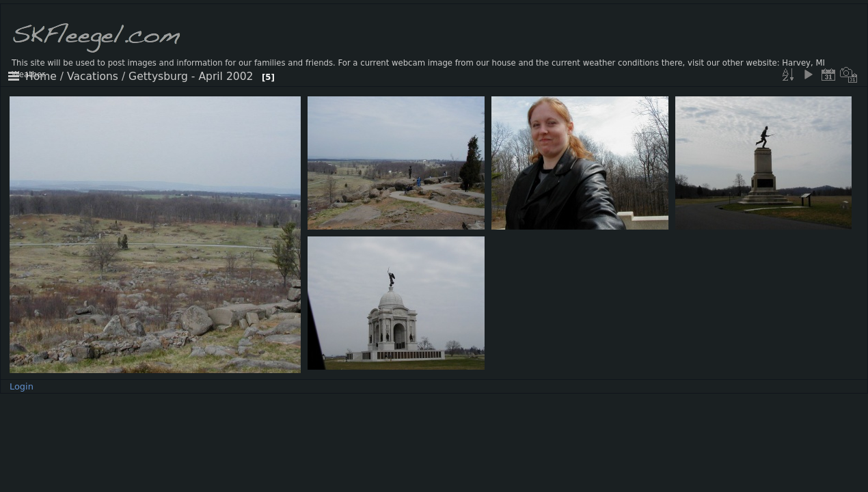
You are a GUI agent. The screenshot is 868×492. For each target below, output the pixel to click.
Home (41, 77)
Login (22, 386)
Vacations (93, 77)
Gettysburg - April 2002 (191, 77)
